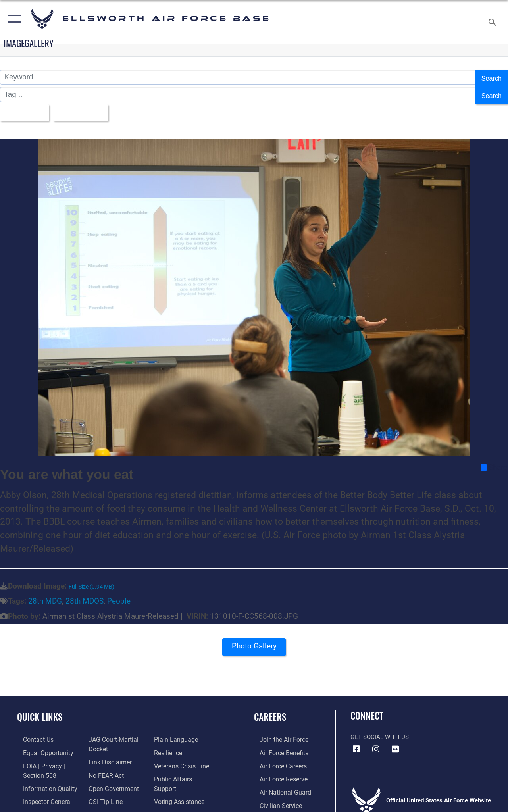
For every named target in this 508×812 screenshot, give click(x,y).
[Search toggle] (494, 19)
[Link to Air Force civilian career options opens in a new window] (274, 796)
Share (494, 460)
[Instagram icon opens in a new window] (376, 742)
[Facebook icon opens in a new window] (356, 742)
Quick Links (40, 710)
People (119, 594)
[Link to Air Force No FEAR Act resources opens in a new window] (104, 767)
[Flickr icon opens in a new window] (395, 742)
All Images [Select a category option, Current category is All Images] (25, 107)
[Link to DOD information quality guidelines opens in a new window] (42, 779)
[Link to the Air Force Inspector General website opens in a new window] (40, 792)
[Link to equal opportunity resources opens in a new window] (41, 745)
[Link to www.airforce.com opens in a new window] (278, 733)
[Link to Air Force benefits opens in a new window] (278, 745)
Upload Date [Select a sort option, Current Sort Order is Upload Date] (88, 107)
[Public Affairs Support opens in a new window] (185, 770)
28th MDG (45, 594)
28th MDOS (85, 594)
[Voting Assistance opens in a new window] (180, 783)
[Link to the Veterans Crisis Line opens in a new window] (183, 758)
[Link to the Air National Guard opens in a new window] (278, 783)
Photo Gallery (254, 641)
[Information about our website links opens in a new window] (107, 754)
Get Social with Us (380, 730)
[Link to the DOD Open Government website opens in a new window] (110, 779)
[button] (13, 19)
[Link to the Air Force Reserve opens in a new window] (277, 770)
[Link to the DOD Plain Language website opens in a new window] (176, 733)
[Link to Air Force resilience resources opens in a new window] (170, 745)
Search (490, 77)
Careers (270, 710)
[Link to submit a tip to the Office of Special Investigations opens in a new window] (102, 792)
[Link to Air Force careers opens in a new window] (277, 758)
